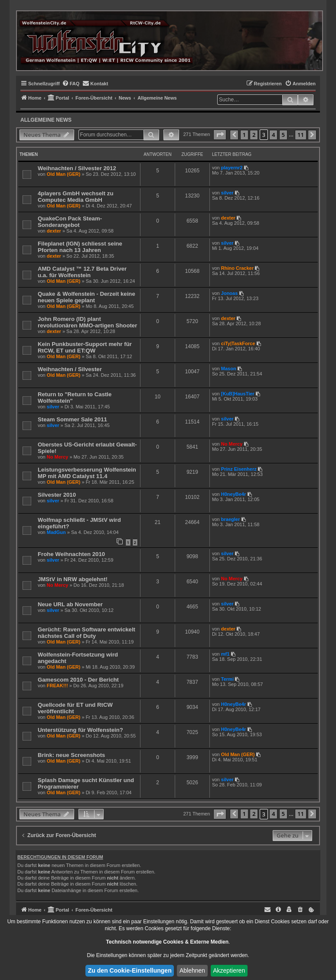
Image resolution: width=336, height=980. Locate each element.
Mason (229, 369)
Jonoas (230, 293)
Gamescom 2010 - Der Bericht (78, 680)
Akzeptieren (229, 970)
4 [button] (273, 135)
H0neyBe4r (233, 494)
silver (227, 193)
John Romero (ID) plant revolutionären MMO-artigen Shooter (87, 322)
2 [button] (254, 135)
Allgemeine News (46, 120)
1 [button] (244, 135)
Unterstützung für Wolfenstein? (80, 730)
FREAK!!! (57, 686)
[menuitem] (71, 84)
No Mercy (58, 457)
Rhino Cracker (237, 268)
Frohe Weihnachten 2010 (71, 554)
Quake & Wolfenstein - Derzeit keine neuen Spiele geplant (86, 297)
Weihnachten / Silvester (70, 369)
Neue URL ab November (70, 604)
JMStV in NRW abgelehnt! (73, 579)
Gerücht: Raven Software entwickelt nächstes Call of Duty (86, 633)
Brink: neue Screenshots (71, 755)
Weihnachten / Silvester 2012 (77, 168)
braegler (230, 519)
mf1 (225, 654)
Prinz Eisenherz (239, 469)
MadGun (56, 532)
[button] (220, 135)
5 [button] (283, 135)
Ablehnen (192, 970)
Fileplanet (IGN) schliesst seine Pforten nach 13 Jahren (80, 247)
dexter (54, 231)
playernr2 (232, 168)
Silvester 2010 (57, 495)
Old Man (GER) (64, 174)
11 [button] (301, 135)
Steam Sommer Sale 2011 (72, 419)
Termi (227, 679)
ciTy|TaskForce (238, 343)
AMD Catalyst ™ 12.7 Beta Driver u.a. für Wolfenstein (82, 272)
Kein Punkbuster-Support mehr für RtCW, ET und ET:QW (85, 347)
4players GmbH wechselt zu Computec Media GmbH (75, 197)
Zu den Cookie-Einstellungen (130, 970)
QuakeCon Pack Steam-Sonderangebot (70, 222)
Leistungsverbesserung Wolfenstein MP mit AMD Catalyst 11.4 (87, 473)
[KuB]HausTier (238, 394)
